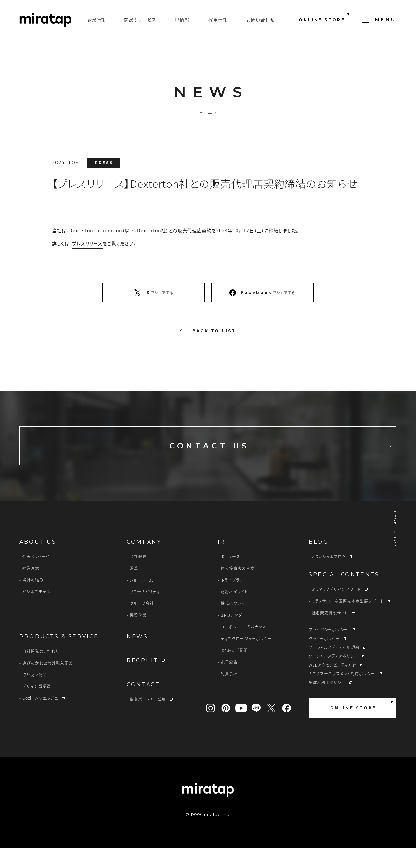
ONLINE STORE (324, 17)
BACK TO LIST (208, 331)
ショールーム (141, 599)
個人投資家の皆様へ (240, 588)
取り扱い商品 (35, 694)
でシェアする (154, 293)
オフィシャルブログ (329, 576)
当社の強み (33, 599)
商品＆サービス (140, 20)
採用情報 (218, 20)
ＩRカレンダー (234, 635)
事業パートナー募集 (148, 719)
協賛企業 (138, 635)
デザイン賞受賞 (37, 706)
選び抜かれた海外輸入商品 (48, 682)
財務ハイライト (234, 611)
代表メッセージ (36, 576)
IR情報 (182, 20)
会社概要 (138, 576)
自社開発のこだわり (41, 671)
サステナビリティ (145, 611)
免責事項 (229, 693)
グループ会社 (142, 623)
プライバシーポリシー (328, 649)
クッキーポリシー (324, 658)
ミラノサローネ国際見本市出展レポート (348, 621)
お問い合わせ (260, 20)
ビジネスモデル (36, 611)
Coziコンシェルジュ (40, 718)
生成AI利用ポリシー (327, 702)
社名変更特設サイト (330, 632)
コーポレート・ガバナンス (243, 646)
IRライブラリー (234, 599)
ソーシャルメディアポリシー (334, 676)
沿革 (134, 588)
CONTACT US (263, 456)
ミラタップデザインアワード (336, 609)
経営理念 (31, 588)
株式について (233, 623)
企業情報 (97, 20)
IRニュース (230, 576)
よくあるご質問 (234, 670)
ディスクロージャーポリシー (246, 658)
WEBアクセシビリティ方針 (333, 684)
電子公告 (229, 682)
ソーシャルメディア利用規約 (334, 667)
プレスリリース (87, 243)
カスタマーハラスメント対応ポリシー (342, 693)
